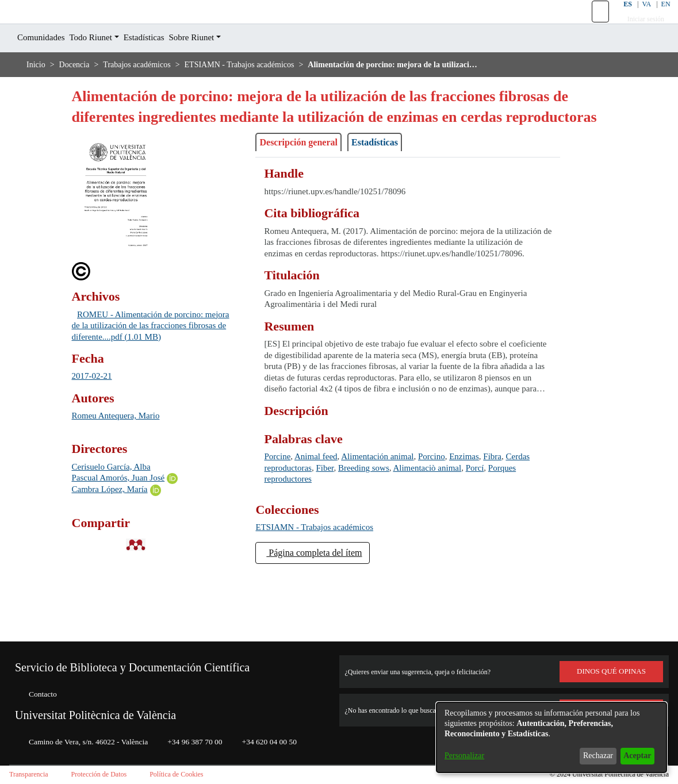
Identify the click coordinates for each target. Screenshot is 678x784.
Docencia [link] (78, 91)
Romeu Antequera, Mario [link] (122, 463)
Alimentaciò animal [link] (487, 526)
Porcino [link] (455, 515)
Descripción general (306, 189)
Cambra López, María (115, 537)
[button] (593, 25)
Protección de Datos (111, 775)
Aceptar (634, 756)
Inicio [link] (36, 91)
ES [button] (619, 17)
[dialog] (551, 737)
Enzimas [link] (493, 515)
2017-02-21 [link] (95, 423)
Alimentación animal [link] (394, 515)
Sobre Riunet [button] (219, 64)
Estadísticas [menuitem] (163, 64)
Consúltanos (612, 700)
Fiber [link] (369, 526)
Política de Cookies (198, 775)
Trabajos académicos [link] (150, 91)
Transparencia (32, 775)
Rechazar (589, 756)
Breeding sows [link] (414, 526)
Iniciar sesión (639, 32)
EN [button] (659, 17)
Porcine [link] (280, 515)
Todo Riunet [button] (103, 64)
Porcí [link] (275, 537)
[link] (322, 585)
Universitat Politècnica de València (109, 705)
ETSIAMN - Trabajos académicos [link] (266, 91)
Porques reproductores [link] (338, 537)
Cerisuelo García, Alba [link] (117, 514)
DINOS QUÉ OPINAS (611, 662)
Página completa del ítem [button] (324, 610)
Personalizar (468, 756)
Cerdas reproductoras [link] (309, 526)
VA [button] (639, 17)
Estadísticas (394, 189)
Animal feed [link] (324, 515)
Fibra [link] (524, 515)
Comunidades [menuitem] (45, 64)
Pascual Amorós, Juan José (128, 524)
